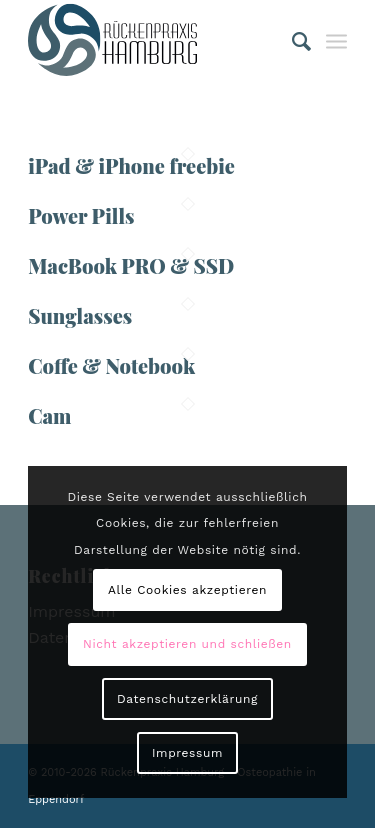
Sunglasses (80, 315)
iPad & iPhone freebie (131, 165)
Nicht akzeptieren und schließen (187, 644)
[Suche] (292, 40)
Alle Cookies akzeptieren (187, 590)
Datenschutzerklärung (187, 699)
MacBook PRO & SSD (131, 265)
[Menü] (336, 40)
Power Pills (81, 215)
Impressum (187, 753)
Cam (49, 415)
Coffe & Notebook (111, 365)
